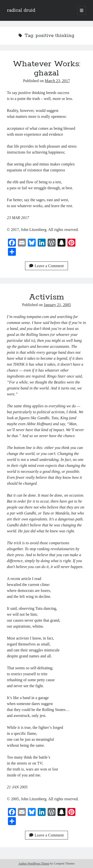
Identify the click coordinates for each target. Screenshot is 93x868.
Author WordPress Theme (34, 864)
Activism (46, 297)
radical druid (21, 10)
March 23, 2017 (57, 81)
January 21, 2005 (57, 305)
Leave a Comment (46, 266)
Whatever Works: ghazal (47, 69)
